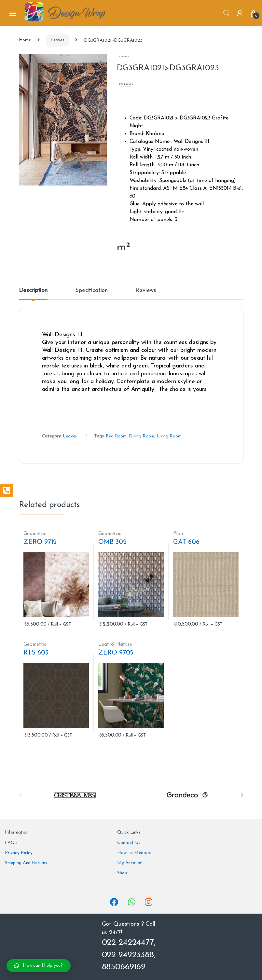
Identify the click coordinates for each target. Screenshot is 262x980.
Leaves (57, 40)
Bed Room (116, 436)
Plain (179, 534)
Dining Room (142, 436)
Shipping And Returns (26, 863)
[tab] (33, 294)
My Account (130, 863)
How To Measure (134, 853)
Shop (122, 873)
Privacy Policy (19, 853)
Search (226, 13)
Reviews (146, 291)
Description (33, 291)
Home (25, 40)
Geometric (35, 534)
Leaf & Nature (115, 644)
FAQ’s (11, 843)
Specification (91, 291)
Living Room (169, 436)
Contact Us (129, 843)
